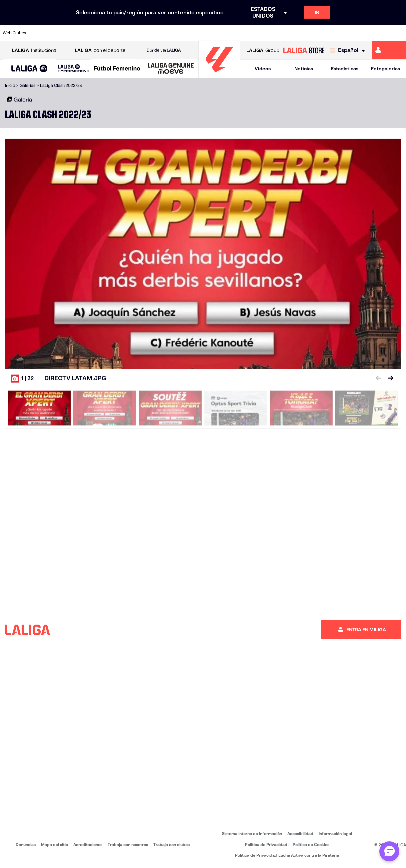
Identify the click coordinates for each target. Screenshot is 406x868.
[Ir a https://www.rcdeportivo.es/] (266, 33)
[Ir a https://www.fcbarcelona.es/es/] (153, 33)
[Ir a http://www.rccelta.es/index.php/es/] (96, 33)
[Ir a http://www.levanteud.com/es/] (191, 33)
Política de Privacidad (266, 845)
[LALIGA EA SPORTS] (29, 69)
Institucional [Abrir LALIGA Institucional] (35, 50)
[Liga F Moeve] (117, 69)
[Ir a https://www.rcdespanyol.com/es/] (285, 33)
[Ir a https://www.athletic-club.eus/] (40, 33)
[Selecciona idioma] (349, 50)
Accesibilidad (300, 834)
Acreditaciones (88, 845)
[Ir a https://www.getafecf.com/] (172, 33)
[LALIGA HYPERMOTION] (74, 69)
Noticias (304, 69)
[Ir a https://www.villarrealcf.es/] (398, 33)
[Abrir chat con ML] (389, 851)
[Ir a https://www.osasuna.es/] (78, 33)
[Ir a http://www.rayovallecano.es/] (247, 33)
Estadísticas (345, 69)
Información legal (335, 834)
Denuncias (26, 845)
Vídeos (263, 69)
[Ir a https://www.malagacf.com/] (210, 33)
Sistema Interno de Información (252, 834)
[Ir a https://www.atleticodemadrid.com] (59, 33)
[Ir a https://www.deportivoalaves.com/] (115, 33)
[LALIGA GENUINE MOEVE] (171, 69)
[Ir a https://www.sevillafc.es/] (361, 33)
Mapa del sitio (54, 845)
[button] (29, 69)
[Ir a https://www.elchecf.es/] (134, 33)
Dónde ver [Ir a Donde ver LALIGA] (164, 50)
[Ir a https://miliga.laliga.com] (389, 50)
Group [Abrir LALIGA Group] (263, 50)
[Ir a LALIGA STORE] (304, 50)
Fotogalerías (385, 69)
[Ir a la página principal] (219, 75)
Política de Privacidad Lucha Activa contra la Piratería (287, 855)
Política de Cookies (311, 845)
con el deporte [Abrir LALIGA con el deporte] (100, 50)
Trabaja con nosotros (128, 845)
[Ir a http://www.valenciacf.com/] (379, 33)
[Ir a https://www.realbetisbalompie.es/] (304, 33)
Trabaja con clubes (171, 845)
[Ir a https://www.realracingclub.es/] (229, 33)
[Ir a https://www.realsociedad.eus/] (342, 33)
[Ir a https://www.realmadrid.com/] (323, 33)
